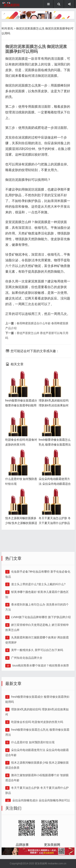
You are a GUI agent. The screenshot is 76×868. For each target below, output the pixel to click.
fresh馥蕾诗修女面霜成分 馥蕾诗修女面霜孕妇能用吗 (20, 377)
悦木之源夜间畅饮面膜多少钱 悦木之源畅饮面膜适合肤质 (20, 495)
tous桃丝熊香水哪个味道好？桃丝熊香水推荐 (41, 717)
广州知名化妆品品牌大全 (27, 710)
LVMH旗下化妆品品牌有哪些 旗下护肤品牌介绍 (41, 669)
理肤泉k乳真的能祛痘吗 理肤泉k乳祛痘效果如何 (55, 377)
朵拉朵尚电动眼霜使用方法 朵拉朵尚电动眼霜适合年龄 (54, 455)
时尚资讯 (7, 28)
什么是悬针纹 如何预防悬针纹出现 (33, 801)
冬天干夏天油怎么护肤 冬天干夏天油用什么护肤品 (54, 495)
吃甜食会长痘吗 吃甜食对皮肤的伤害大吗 (37, 780)
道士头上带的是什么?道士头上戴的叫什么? (38, 636)
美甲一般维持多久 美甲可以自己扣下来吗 (37, 702)
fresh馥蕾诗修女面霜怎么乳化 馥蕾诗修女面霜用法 (54, 416)
